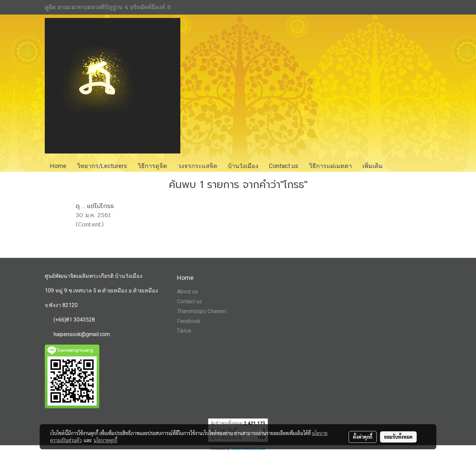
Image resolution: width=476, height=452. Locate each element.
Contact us (284, 166)
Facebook (189, 321)
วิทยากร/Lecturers (102, 166)
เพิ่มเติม (373, 166)
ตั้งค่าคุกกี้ (363, 437)
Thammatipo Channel (202, 311)
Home (58, 166)
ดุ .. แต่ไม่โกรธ (95, 206)
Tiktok (184, 331)
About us (187, 292)
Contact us (190, 301)
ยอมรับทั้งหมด (398, 437)
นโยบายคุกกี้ (105, 440)
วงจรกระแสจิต (197, 166)
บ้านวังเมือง (243, 166)
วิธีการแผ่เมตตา (330, 166)
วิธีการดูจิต (152, 166)
